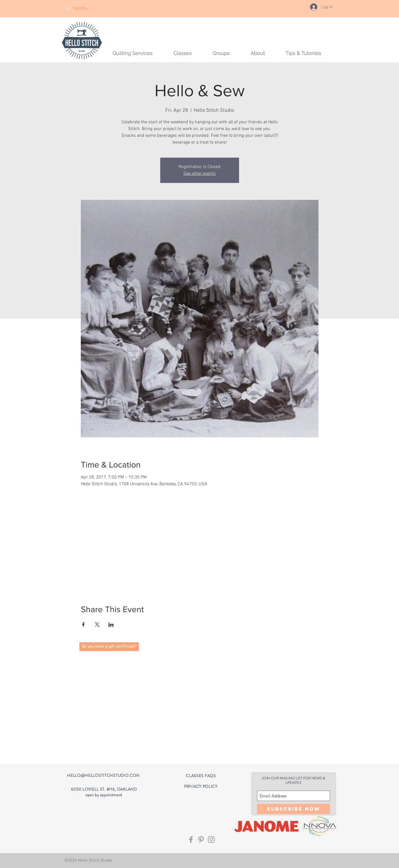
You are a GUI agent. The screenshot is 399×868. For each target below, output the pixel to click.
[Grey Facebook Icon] (191, 840)
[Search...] (89, 8)
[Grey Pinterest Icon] (201, 840)
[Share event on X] (97, 625)
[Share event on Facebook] (83, 625)
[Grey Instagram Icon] (211, 840)
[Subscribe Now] (294, 809)
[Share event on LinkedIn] (111, 625)
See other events (199, 174)
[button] (221, 53)
